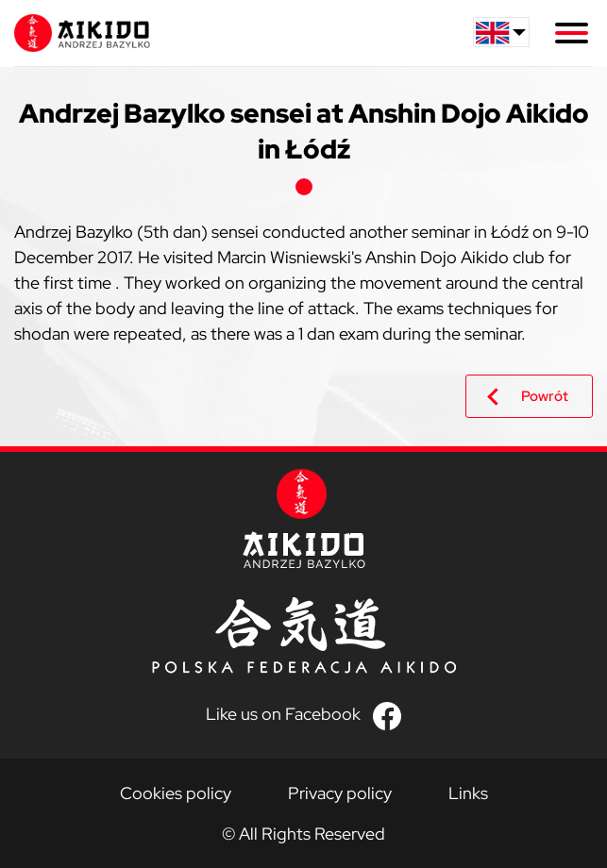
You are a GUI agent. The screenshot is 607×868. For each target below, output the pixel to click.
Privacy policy (340, 793)
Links (468, 793)
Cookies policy (176, 793)
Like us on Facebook (283, 714)
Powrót (545, 396)
